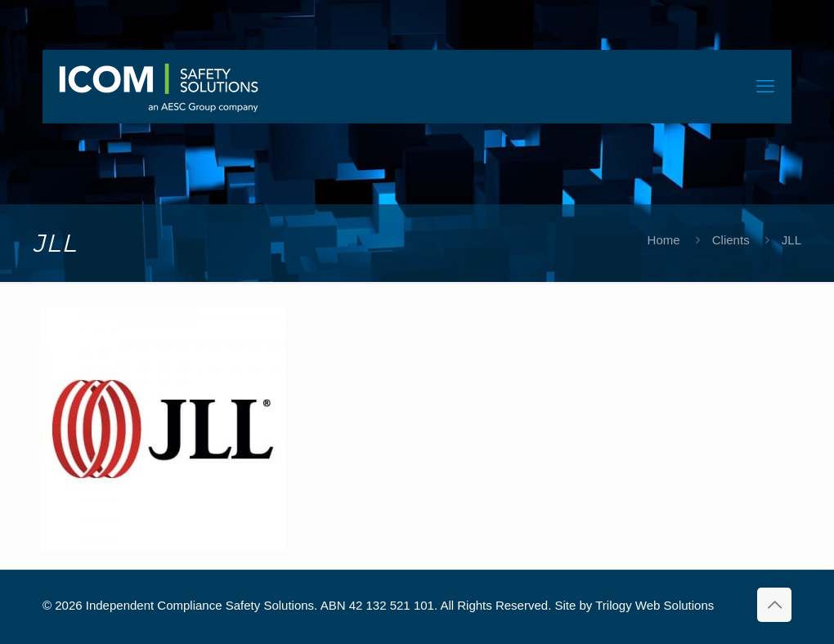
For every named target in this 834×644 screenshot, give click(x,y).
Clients (731, 240)
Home (664, 240)
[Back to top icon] (774, 605)
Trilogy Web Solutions (655, 605)
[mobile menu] (765, 87)
